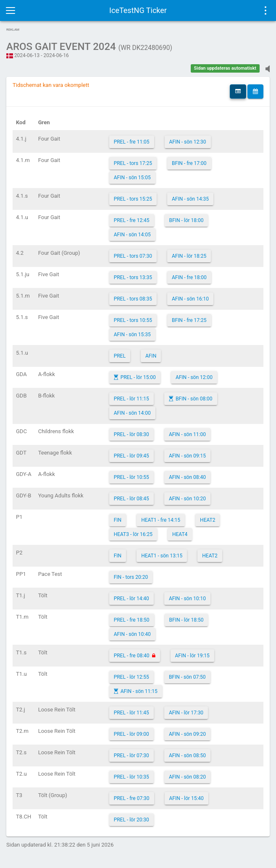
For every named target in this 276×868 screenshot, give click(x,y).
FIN (118, 520)
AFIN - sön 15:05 (132, 178)
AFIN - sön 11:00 (187, 434)
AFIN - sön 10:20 (187, 499)
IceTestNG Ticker (138, 10)
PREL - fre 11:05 (132, 142)
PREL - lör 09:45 (131, 456)
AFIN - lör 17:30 (186, 713)
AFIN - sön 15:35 (132, 335)
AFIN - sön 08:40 (187, 477)
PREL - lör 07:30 (131, 756)
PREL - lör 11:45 (131, 713)
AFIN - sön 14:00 (132, 413)
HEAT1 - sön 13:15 (162, 556)
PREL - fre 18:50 (132, 620)
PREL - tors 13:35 (133, 277)
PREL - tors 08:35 (133, 299)
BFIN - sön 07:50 (187, 677)
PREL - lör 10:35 (131, 777)
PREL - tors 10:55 (133, 320)
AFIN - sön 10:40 (132, 634)
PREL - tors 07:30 (133, 256)
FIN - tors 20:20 (131, 577)
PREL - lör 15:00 (138, 377)
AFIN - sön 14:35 (190, 199)
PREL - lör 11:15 (131, 399)
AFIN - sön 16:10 (190, 299)
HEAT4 (180, 534)
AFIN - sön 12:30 (188, 142)
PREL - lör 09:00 (131, 734)
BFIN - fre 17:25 (189, 320)
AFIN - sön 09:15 (187, 456)
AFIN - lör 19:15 (192, 656)
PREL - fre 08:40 (132, 656)
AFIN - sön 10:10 (187, 599)
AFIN (151, 356)
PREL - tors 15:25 (133, 199)
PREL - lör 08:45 (131, 499)
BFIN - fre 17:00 (189, 163)
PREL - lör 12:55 (131, 677)
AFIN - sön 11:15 (139, 691)
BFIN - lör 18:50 (187, 620)
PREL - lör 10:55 (131, 477)
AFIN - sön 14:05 (132, 235)
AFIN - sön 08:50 (187, 756)
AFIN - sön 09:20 (187, 734)
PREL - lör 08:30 (131, 434)
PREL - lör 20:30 (131, 820)
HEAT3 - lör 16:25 (133, 534)
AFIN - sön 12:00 (194, 377)
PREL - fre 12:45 (132, 220)
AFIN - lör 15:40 (187, 798)
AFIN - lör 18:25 (189, 256)
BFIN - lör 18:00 (187, 220)
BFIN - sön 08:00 (194, 399)
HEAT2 (208, 520)
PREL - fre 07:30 (132, 798)
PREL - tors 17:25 (133, 163)
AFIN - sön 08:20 (187, 777)
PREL (120, 356)
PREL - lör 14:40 (131, 599)
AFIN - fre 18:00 (189, 277)
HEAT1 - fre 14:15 (161, 520)
